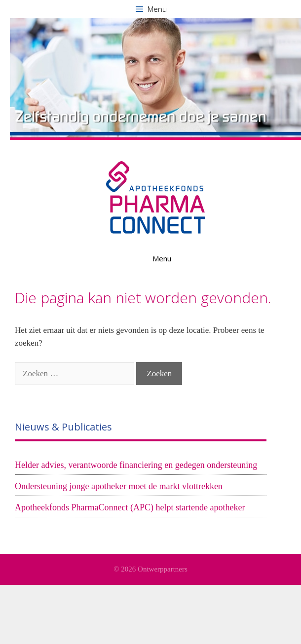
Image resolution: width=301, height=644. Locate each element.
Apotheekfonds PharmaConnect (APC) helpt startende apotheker (130, 507)
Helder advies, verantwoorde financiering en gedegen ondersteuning (136, 465)
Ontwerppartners (163, 569)
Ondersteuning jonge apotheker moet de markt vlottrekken (119, 486)
